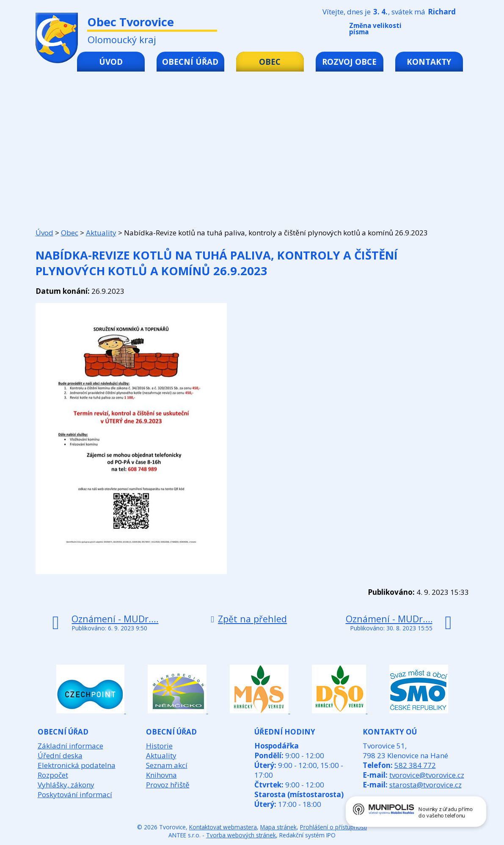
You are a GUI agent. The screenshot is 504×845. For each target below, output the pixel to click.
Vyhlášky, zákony (66, 785)
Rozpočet (53, 775)
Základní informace (70, 746)
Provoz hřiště (168, 785)
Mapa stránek (278, 827)
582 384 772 (415, 765)
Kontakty (429, 62)
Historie (159, 746)
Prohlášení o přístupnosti (333, 827)
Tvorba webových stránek (241, 835)
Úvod (111, 62)
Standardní (440, 30)
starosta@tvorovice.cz (426, 785)
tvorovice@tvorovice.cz (427, 775)
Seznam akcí (167, 765)
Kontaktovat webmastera (223, 827)
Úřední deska (60, 755)
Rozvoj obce (349, 62)
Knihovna (161, 775)
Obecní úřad (190, 62)
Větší (452, 30)
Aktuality (101, 233)
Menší (427, 30)
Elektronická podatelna (77, 765)
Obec (270, 62)
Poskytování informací (75, 794)
